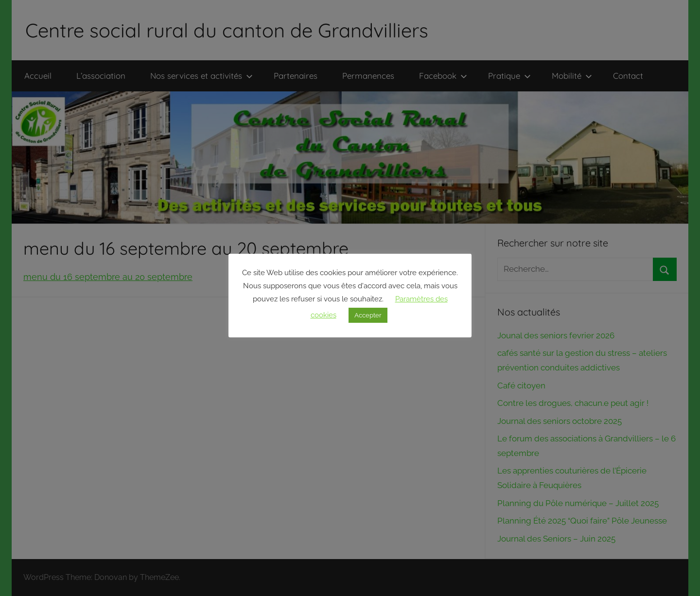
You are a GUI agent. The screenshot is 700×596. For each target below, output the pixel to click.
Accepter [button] (368, 315)
